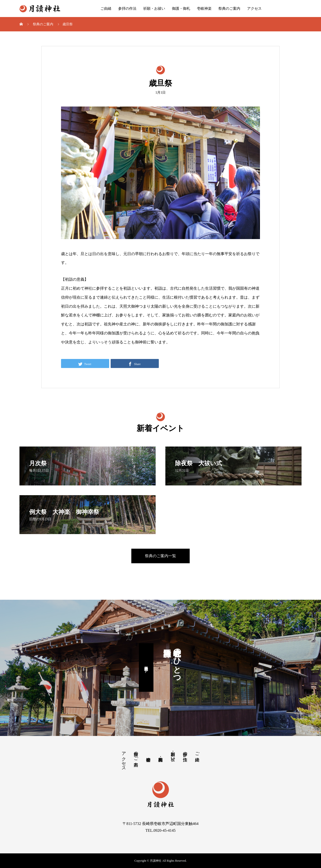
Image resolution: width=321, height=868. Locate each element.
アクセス (254, 9)
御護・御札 (181, 9)
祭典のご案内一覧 (160, 556)
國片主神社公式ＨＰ (146, 668)
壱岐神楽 (204, 9)
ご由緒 (106, 9)
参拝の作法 (127, 9)
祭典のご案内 (229, 9)
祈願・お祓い (154, 9)
